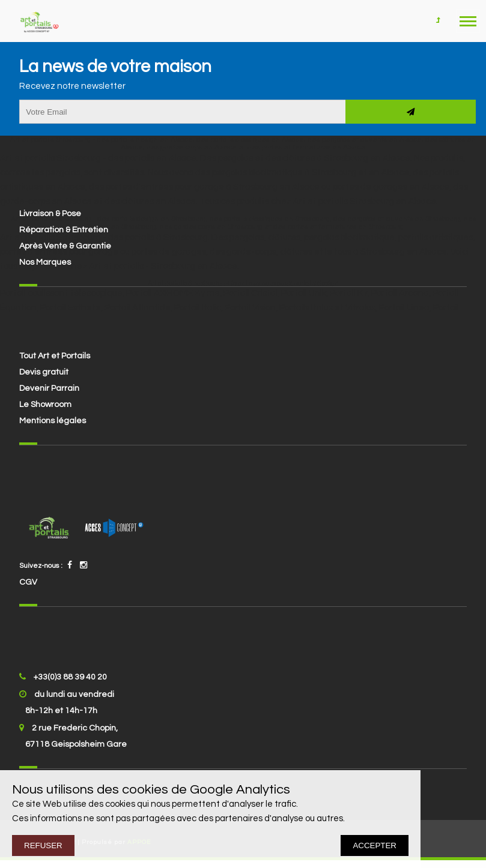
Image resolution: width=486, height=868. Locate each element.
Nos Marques (45, 262)
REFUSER (43, 845)
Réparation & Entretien (64, 230)
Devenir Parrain (49, 388)
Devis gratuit (44, 372)
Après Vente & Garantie (65, 246)
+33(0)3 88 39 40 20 (70, 677)
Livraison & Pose (50, 214)
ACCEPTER (375, 845)
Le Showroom (45, 405)
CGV (28, 582)
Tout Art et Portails (55, 356)
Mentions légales (53, 421)
